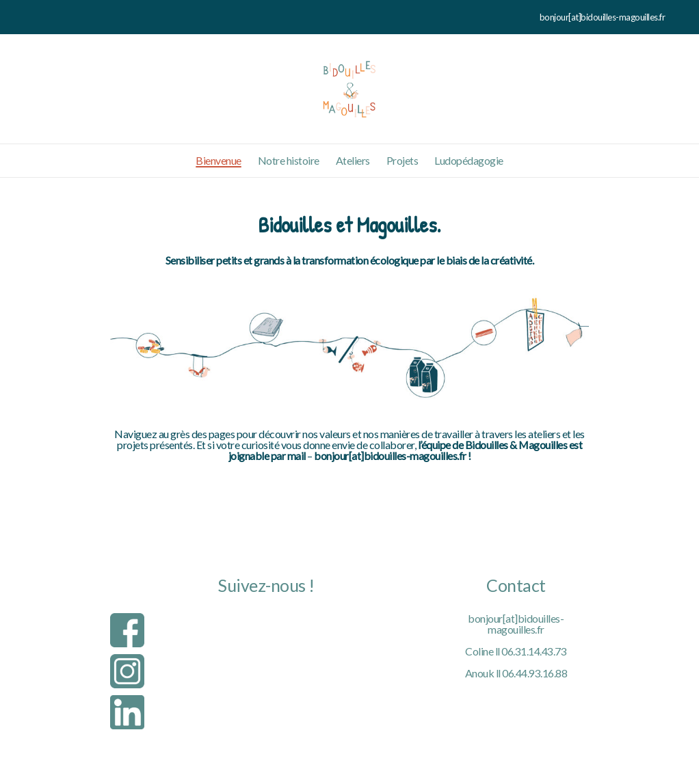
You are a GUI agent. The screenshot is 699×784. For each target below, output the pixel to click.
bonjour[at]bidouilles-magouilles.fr (516, 624)
